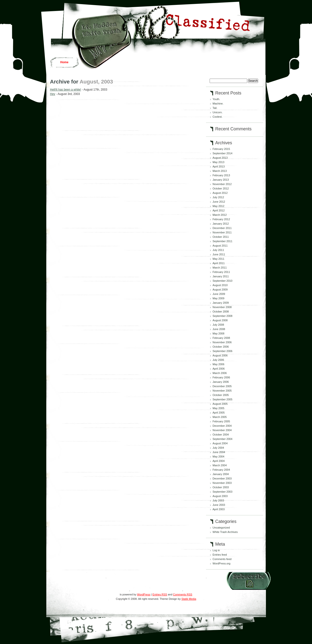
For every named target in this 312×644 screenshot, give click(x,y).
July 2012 (218, 197)
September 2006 (222, 351)
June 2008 (219, 329)
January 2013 (221, 180)
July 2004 (218, 448)
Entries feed (220, 555)
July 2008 (218, 325)
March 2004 (220, 465)
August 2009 (220, 290)
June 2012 (219, 202)
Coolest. (217, 117)
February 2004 (221, 470)
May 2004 (218, 457)
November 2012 (222, 184)
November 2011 (222, 232)
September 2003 (222, 492)
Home (64, 62)
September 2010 (222, 281)
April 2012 (219, 210)
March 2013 (220, 171)
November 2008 (222, 307)
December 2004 (222, 426)
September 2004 (222, 439)
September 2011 (222, 241)
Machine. (218, 104)
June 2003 (219, 505)
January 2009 (221, 303)
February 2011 (221, 272)
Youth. (216, 99)
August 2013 (220, 158)
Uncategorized (221, 528)
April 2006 (219, 369)
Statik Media (189, 599)
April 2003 (219, 509)
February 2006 (221, 377)
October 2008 (221, 312)
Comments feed (222, 559)
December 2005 (222, 386)
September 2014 (222, 153)
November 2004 (222, 430)
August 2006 (220, 355)
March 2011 (220, 268)
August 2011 (220, 246)
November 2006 (222, 342)
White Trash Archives (225, 532)
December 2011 (222, 228)
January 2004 (221, 474)
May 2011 (218, 259)
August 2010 (220, 285)
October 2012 (221, 188)
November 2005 (222, 391)
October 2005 (221, 395)
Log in (216, 550)
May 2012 (218, 206)
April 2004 (219, 461)
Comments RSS (183, 594)
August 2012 (220, 193)
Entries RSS (160, 594)
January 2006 (221, 382)
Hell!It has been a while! (65, 90)
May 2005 (218, 408)
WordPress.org (221, 563)
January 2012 (221, 224)
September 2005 (222, 399)
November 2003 (222, 483)
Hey (53, 94)
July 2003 (218, 500)
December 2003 (222, 478)
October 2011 (221, 237)
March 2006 (220, 373)
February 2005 (221, 421)
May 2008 (218, 333)
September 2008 (222, 316)
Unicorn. (218, 112)
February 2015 (221, 149)
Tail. (215, 108)
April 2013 (219, 166)
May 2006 (218, 364)
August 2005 (220, 404)
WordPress (144, 594)
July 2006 (218, 360)
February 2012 (221, 219)
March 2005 (220, 417)
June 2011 (219, 254)
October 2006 (221, 347)
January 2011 (221, 276)
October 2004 (221, 435)
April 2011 (219, 263)
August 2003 (220, 496)
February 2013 (221, 175)
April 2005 (219, 413)
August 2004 (220, 443)
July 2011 (218, 250)
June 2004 (219, 452)
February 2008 (221, 338)
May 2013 (218, 162)
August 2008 (220, 320)
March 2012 (220, 215)
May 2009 (218, 298)
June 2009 (219, 294)
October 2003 (221, 487)
